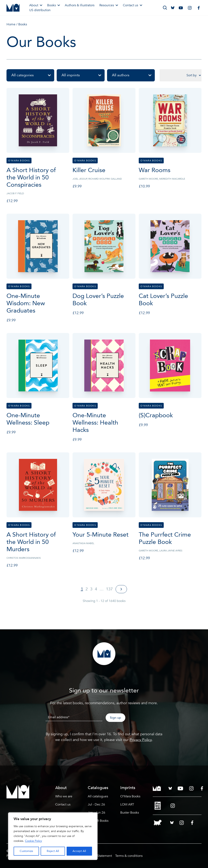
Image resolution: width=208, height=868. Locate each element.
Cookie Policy (34, 841)
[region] (53, 836)
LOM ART (127, 804)
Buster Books (130, 813)
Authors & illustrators (80, 5)
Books (54, 5)
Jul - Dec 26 (96, 804)
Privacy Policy (141, 740)
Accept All (79, 851)
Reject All (53, 851)
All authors (133, 75)
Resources (109, 5)
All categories (33, 75)
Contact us (133, 5)
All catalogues (98, 796)
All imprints (83, 75)
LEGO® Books (98, 821)
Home (11, 24)
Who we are (64, 796)
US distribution (40, 10)
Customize (26, 851)
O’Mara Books (130, 796)
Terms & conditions (129, 856)
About (36, 5)
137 (109, 589)
